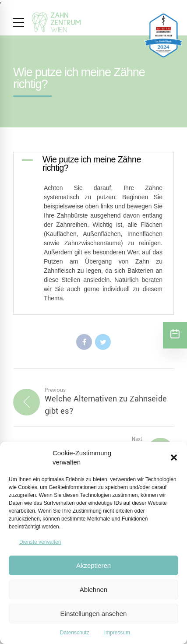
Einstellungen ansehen (94, 614)
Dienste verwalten (40, 542)
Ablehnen (93, 589)
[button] (174, 457)
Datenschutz (75, 633)
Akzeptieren (93, 565)
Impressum (117, 633)
